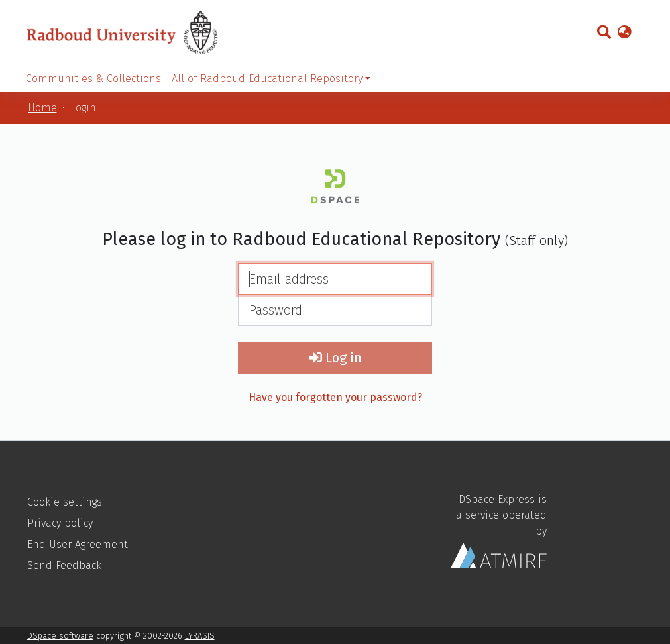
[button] (625, 33)
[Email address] (335, 279)
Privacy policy (60, 523)
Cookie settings (65, 502)
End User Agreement (78, 544)
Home (42, 108)
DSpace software (60, 636)
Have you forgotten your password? (335, 397)
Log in (335, 358)
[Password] (335, 310)
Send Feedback (64, 565)
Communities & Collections (93, 79)
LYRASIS (200, 636)
